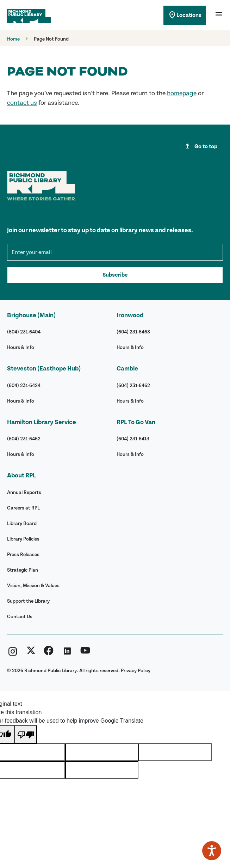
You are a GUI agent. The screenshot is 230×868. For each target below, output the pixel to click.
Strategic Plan (23, 570)
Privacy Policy (136, 671)
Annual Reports (24, 492)
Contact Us (20, 617)
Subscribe (115, 275)
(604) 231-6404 (24, 332)
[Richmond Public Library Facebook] (49, 653)
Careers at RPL (23, 508)
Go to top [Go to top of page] (200, 146)
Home (13, 39)
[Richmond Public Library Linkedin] (67, 653)
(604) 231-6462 (24, 439)
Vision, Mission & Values (33, 586)
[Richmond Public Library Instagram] (13, 653)
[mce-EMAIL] (115, 252)
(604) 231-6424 (24, 385)
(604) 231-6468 (133, 332)
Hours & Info (21, 347)
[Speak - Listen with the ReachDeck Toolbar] (212, 851)
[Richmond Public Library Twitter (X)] (31, 653)
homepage (182, 93)
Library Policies (23, 539)
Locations (185, 15)
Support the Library (28, 601)
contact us (22, 103)
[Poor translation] (26, 734)
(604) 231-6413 (133, 439)
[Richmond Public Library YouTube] (85, 653)
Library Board (22, 523)
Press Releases (23, 554)
